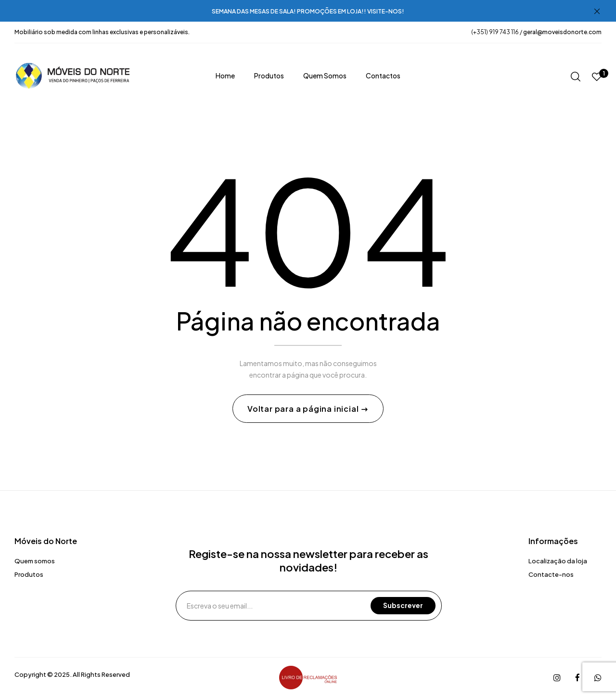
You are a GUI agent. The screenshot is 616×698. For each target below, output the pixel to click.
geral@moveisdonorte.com (562, 32)
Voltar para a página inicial (304, 409)
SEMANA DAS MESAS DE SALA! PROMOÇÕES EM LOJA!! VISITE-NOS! (308, 11)
